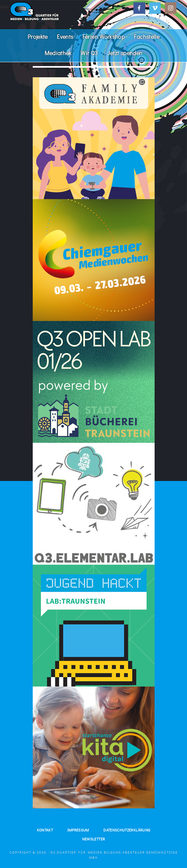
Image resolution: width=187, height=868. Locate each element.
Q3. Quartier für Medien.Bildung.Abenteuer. (57, 11)
